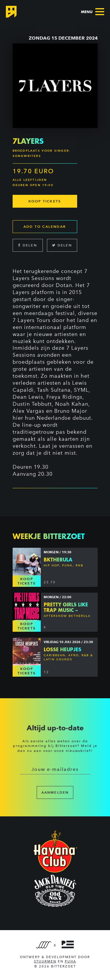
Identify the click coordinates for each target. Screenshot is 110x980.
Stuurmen (45, 961)
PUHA (71, 961)
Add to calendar (45, 226)
